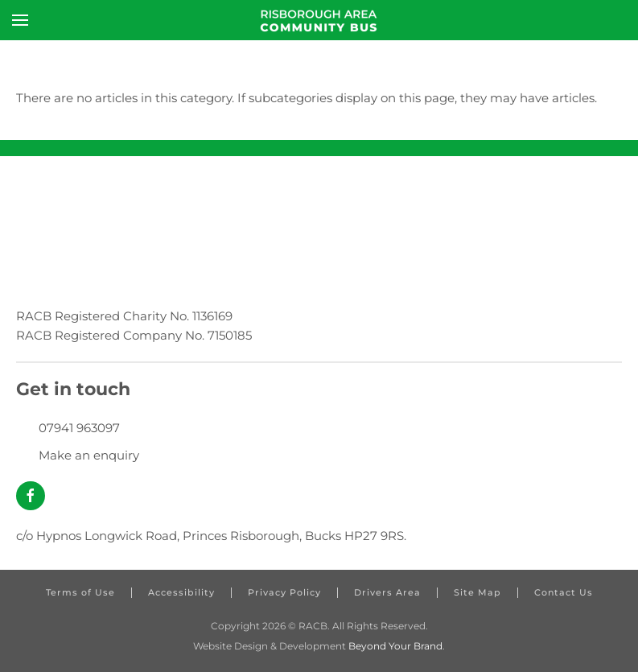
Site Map (477, 592)
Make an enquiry (89, 455)
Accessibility (181, 592)
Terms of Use (80, 592)
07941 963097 (79, 428)
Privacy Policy (284, 592)
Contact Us (564, 592)
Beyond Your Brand (395, 646)
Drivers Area (387, 592)
